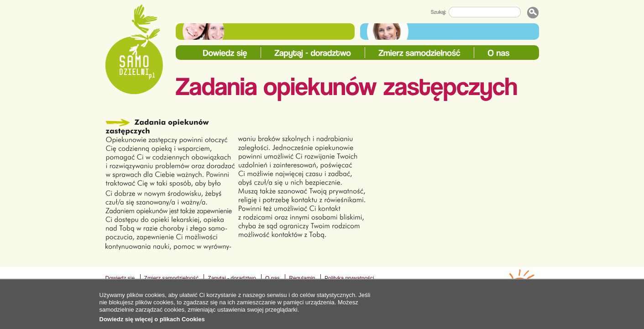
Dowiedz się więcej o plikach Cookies (152, 319)
